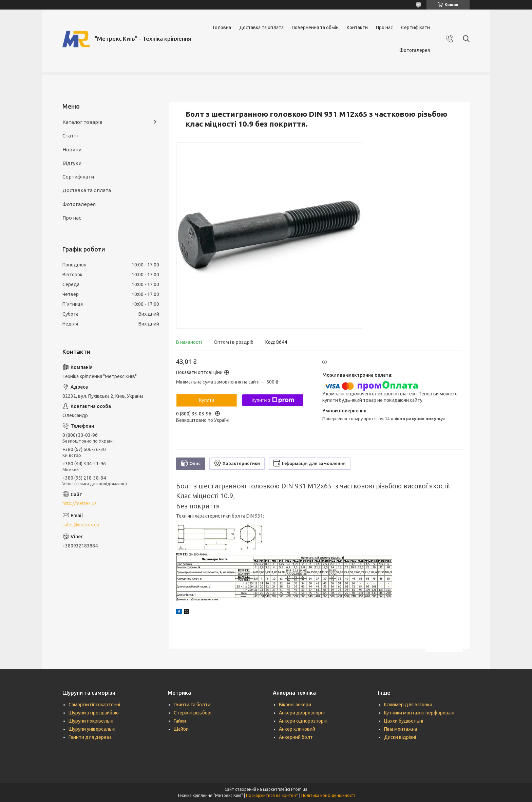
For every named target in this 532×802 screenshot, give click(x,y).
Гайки (180, 721)
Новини (72, 150)
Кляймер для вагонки (408, 705)
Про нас (384, 27)
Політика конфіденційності (328, 795)
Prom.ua (299, 789)
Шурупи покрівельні (91, 721)
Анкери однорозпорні (303, 721)
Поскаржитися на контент (272, 795)
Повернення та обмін (315, 27)
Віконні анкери (295, 705)
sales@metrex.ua (81, 525)
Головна (222, 27)
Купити (207, 400)
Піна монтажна (401, 729)
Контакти (357, 27)
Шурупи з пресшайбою (94, 713)
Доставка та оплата (261, 27)
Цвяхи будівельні (404, 721)
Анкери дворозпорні (302, 713)
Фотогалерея (415, 50)
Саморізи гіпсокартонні (94, 705)
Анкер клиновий (297, 729)
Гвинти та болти (192, 705)
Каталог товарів (82, 122)
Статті (70, 136)
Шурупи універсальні (92, 729)
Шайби (181, 729)
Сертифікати (415, 27)
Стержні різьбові (193, 713)
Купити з (273, 400)
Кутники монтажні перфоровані (419, 713)
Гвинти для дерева (90, 737)
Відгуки (72, 163)
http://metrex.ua (80, 503)
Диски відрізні (400, 737)
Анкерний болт (296, 737)
